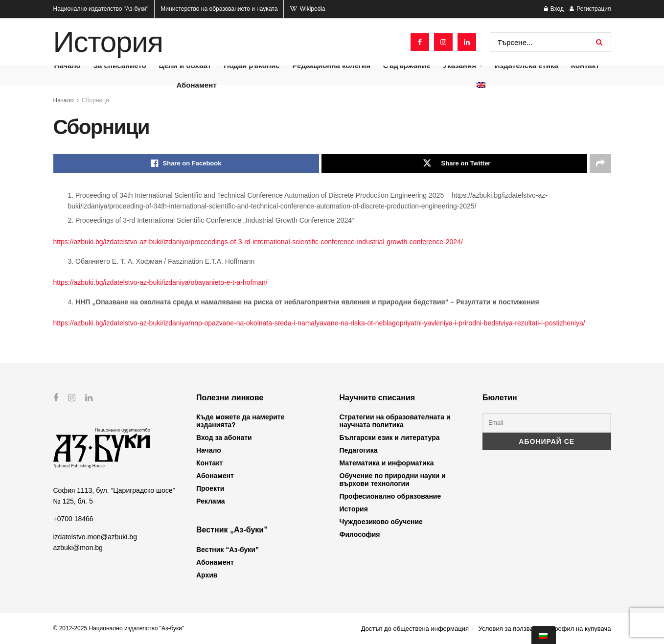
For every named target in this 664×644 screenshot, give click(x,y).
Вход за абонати (224, 437)
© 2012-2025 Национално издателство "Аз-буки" (119, 628)
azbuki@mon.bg (78, 548)
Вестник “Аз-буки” (228, 550)
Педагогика (359, 450)
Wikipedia (307, 9)
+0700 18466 (73, 519)
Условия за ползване (509, 629)
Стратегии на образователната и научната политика (395, 421)
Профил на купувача (581, 629)
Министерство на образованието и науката (219, 9)
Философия (360, 534)
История (108, 42)
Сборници (95, 100)
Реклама (211, 501)
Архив (207, 575)
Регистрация (590, 9)
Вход (554, 9)
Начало (64, 100)
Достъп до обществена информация (415, 629)
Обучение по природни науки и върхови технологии (393, 480)
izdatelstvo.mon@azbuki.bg (95, 537)
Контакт (209, 463)
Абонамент (196, 85)
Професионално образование (390, 496)
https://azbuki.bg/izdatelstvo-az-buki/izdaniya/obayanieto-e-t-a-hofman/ (160, 282)
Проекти (210, 488)
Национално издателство (101, 9)
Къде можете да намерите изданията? (240, 421)
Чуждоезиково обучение (381, 522)
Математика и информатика (387, 463)
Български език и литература (390, 437)
